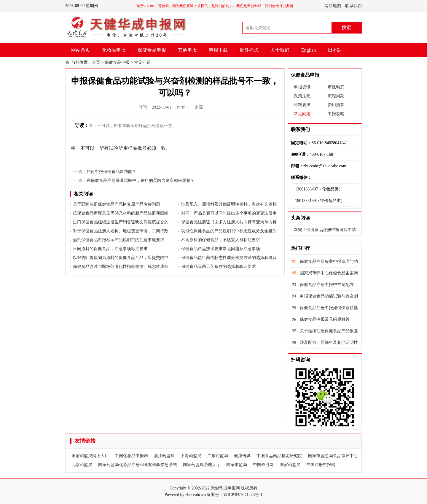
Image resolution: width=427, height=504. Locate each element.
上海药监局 (191, 456)
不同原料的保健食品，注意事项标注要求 (110, 249)
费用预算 (336, 105)
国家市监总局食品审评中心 (333, 456)
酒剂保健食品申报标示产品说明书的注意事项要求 (119, 240)
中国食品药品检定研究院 (279, 456)
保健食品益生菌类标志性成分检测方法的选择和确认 (229, 258)
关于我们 (280, 50)
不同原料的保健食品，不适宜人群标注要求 (221, 240)
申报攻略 (336, 114)
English (309, 50)
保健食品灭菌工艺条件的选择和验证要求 (219, 267)
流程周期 (336, 96)
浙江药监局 (164, 456)
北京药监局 (82, 465)
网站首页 (81, 50)
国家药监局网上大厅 (90, 456)
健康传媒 (242, 456)
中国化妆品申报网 (131, 456)
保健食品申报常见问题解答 (325, 319)
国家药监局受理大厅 (202, 465)
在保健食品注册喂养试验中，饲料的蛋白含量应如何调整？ (141, 181)
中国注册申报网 (321, 465)
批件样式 (249, 50)
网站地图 (333, 6)
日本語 (335, 50)
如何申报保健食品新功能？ (111, 172)
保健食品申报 (152, 50)
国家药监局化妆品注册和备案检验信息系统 (138, 465)
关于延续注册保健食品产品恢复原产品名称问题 (117, 204)
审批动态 (336, 87)
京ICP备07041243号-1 (243, 495)
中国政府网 (263, 465)
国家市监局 (237, 465)
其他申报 (187, 50)
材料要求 (302, 105)
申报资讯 (302, 87)
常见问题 (142, 62)
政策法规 (302, 96)
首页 (96, 62)
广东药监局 (218, 456)
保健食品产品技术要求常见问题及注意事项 (221, 249)
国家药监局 (290, 465)
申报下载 (218, 50)
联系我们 (353, 6)
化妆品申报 (114, 50)
